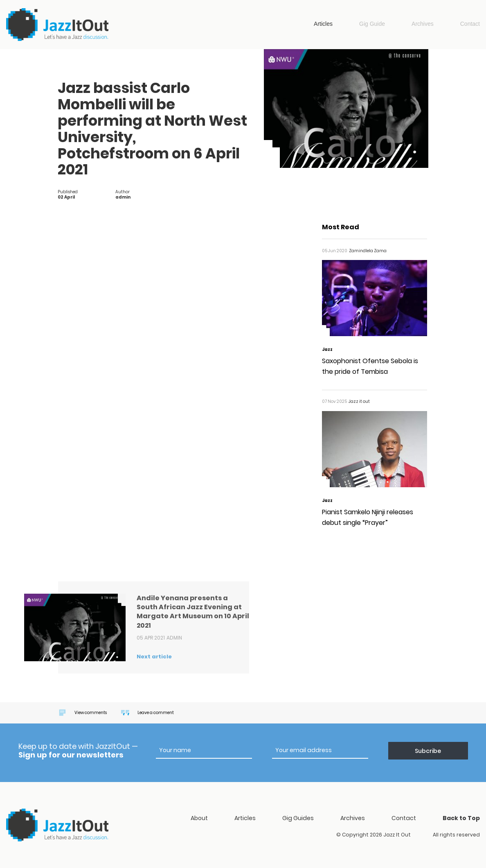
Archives (423, 24)
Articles (323, 24)
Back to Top (461, 818)
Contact (470, 24)
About (199, 818)
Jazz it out (57, 25)
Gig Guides (298, 818)
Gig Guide (372, 24)
